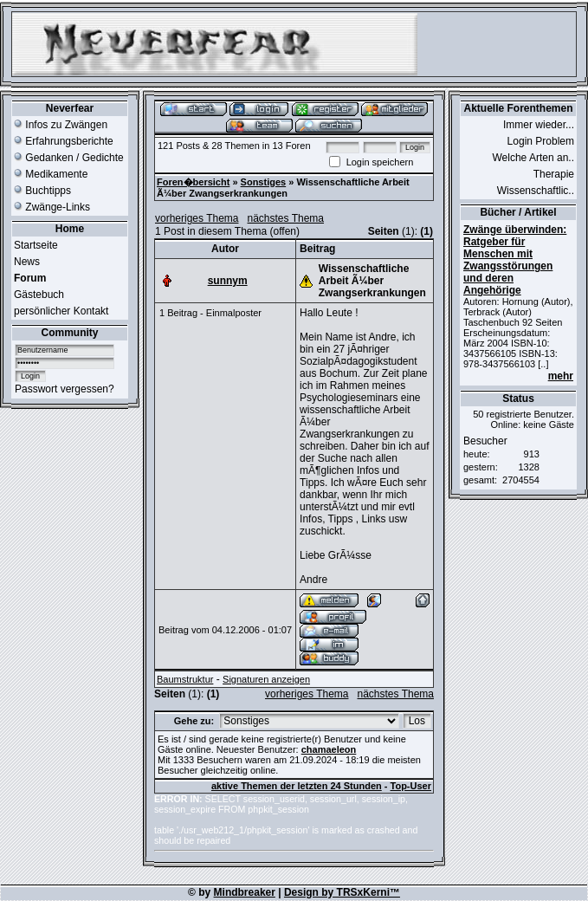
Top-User (411, 786)
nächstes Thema (286, 218)
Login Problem (541, 141)
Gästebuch (39, 295)
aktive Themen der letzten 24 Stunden (297, 786)
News (27, 262)
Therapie (554, 174)
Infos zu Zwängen (61, 125)
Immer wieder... (539, 125)
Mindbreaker (245, 892)
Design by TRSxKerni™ (342, 892)
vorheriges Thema (197, 218)
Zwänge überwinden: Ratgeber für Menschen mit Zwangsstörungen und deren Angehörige (515, 260)
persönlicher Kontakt (61, 311)
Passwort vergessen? (65, 389)
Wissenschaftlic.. (536, 191)
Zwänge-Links (52, 207)
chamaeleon (329, 749)
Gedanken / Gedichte (69, 158)
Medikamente (51, 174)
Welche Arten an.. (534, 158)
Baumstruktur (185, 679)
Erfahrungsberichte (64, 141)
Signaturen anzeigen (266, 679)
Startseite (36, 245)
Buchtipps (42, 191)
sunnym (228, 281)
